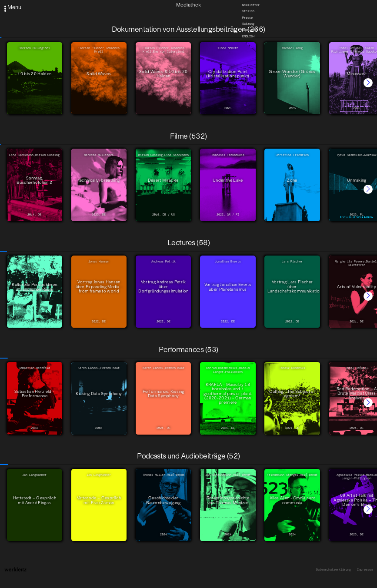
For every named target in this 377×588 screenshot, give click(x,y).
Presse (247, 18)
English (248, 37)
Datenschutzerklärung (334, 570)
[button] (368, 83)
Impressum (365, 570)
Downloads (250, 30)
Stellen (248, 11)
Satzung (248, 24)
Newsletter (251, 5)
